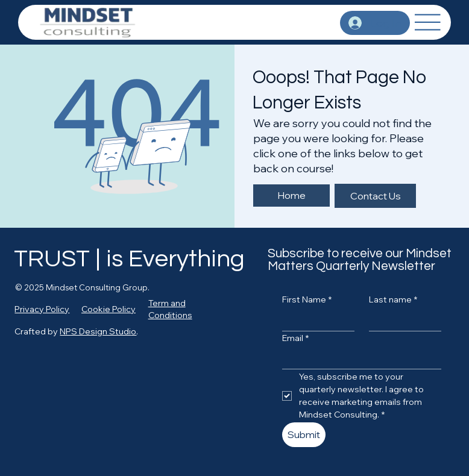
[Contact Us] (375, 196)
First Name (307, 300)
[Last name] (401, 321)
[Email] (358, 359)
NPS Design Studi (95, 331)
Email (295, 339)
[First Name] (315, 321)
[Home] (291, 196)
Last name (393, 300)
